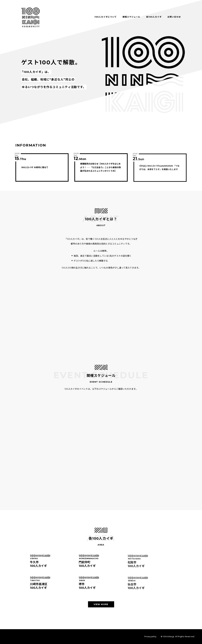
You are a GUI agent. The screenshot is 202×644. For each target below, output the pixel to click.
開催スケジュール (131, 17)
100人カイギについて (106, 17)
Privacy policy (150, 637)
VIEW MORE (101, 604)
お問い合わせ (174, 17)
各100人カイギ (154, 17)
